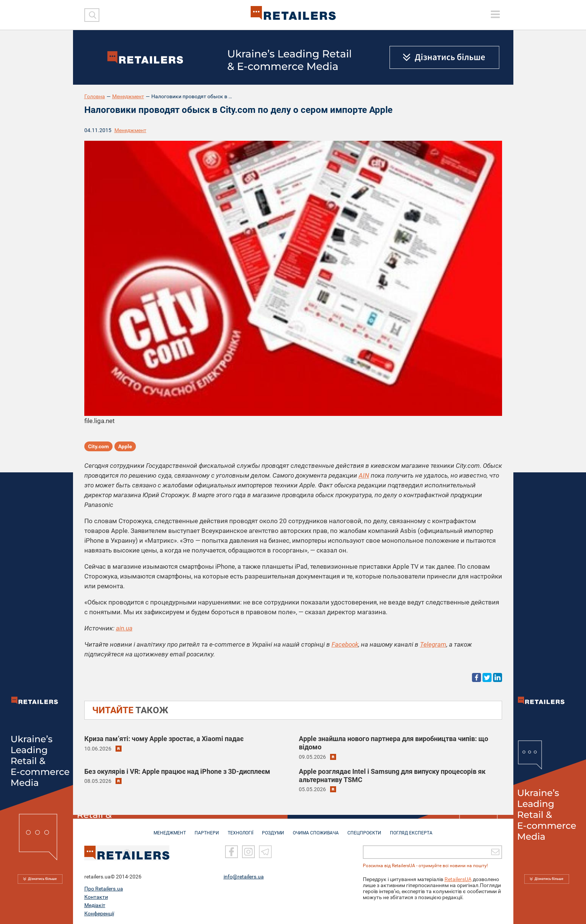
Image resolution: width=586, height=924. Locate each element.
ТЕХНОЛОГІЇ (240, 829)
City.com (98, 446)
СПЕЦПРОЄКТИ (364, 829)
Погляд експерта (411, 829)
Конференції (99, 912)
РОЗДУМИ (273, 829)
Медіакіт (95, 904)
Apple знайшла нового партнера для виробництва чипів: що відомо (393, 743)
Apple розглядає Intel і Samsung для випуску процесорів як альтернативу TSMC (392, 776)
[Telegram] (265, 851)
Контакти (96, 896)
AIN (364, 475)
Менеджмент (128, 96)
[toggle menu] (495, 14)
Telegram (433, 644)
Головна (95, 96)
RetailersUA (458, 878)
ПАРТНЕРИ (207, 829)
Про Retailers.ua (104, 887)
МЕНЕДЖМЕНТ (170, 829)
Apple (125, 446)
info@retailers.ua (244, 875)
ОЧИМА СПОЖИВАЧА (316, 829)
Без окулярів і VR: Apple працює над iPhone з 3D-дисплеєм (177, 771)
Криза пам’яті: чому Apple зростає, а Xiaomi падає (164, 739)
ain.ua (124, 628)
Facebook (345, 644)
